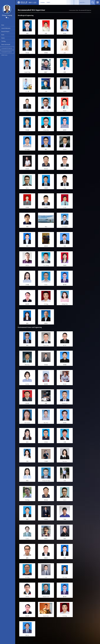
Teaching (3, 41)
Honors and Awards (6, 44)
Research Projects (5, 32)
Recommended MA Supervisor (7, 52)
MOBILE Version (4, 55)
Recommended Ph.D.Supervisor (7, 48)
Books (3, 35)
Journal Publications (6, 28)
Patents (3, 38)
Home (3, 25)
